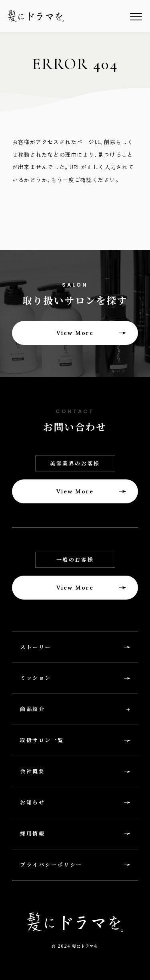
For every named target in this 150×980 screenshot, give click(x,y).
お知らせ (32, 802)
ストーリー (36, 647)
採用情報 (32, 833)
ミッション (36, 678)
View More (75, 333)
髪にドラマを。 (36, 16)
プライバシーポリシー (51, 864)
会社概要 (32, 771)
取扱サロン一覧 (42, 740)
